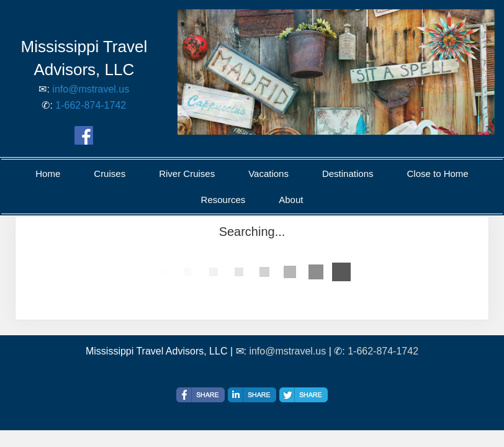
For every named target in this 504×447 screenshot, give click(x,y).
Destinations (348, 174)
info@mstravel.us (91, 89)
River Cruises (187, 174)
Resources (223, 200)
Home (48, 174)
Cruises (110, 174)
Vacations (268, 174)
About (291, 200)
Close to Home (437, 174)
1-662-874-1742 (91, 105)
